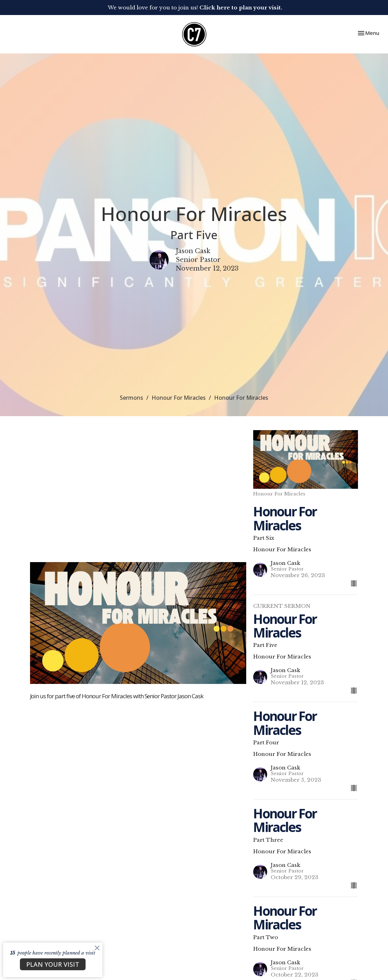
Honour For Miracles (179, 398)
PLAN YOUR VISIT (53, 964)
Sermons (131, 398)
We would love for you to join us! (195, 8)
